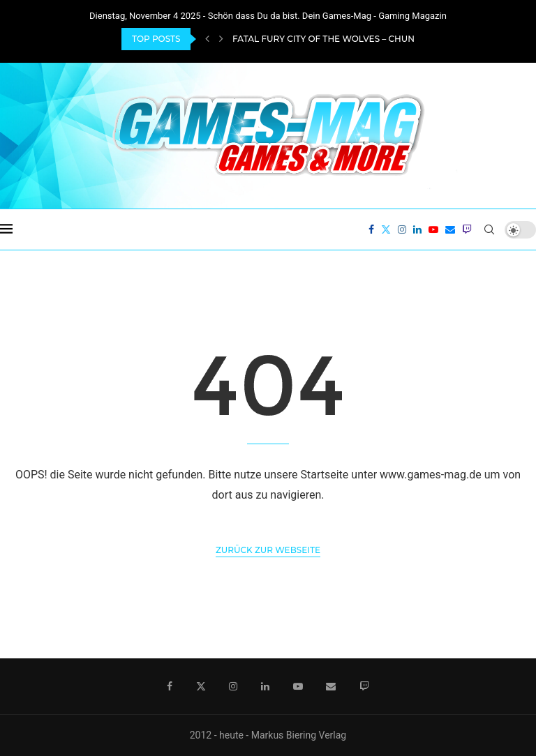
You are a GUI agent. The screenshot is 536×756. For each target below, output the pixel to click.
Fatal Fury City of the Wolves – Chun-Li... (332, 39)
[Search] (489, 229)
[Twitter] (386, 229)
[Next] (221, 39)
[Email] (450, 229)
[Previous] (207, 39)
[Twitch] (467, 229)
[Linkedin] (417, 229)
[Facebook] (371, 229)
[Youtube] (433, 229)
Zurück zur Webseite (268, 550)
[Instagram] (402, 229)
